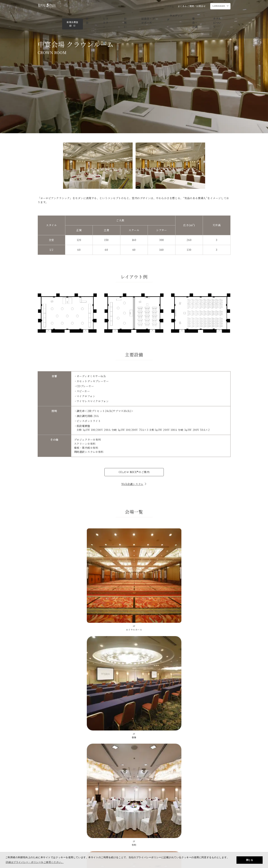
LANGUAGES (219, 6)
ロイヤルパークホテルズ (218, 824)
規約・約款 (156, 840)
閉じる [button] (250, 860)
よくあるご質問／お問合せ (192, 6)
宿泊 (76, 16)
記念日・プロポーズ (126, 16)
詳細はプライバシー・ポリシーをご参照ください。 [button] (35, 862)
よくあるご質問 (120, 736)
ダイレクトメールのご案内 (102, 824)
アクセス (169, 6)
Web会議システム (134, 484)
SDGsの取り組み (163, 824)
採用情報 (133, 840)
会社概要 (111, 840)
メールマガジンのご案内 (135, 824)
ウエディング (150, 16)
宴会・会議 (169, 16)
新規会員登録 (218, 15)
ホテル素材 (151, 736)
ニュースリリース (189, 824)
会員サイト (45, 813)
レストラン (90, 16)
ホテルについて (190, 16)
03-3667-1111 (155, 722)
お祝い (105, 16)
